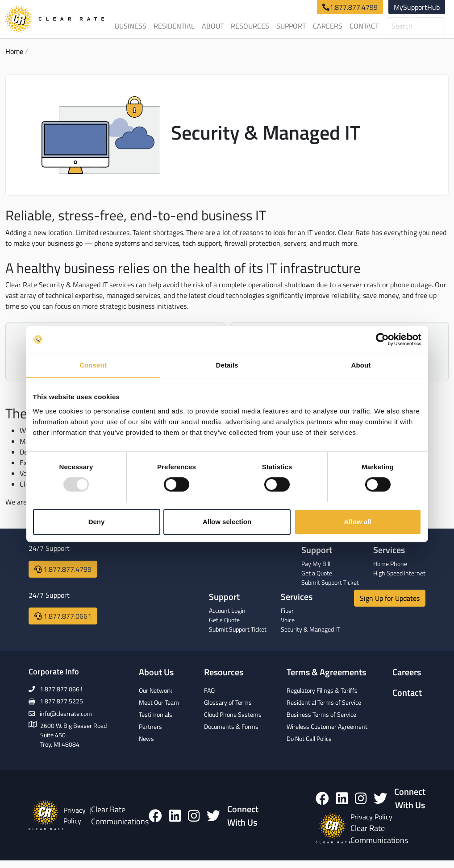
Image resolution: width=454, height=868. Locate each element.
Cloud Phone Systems (233, 714)
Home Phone (390, 564)
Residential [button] (174, 26)
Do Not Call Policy (309, 738)
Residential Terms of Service (324, 702)
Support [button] (291, 26)
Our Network (156, 690)
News (146, 738)
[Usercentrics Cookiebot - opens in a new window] (382, 339)
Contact (364, 26)
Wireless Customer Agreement (327, 726)
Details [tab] (227, 365)
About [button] (213, 26)
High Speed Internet (399, 573)
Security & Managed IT (310, 629)
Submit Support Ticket (330, 582)
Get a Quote (317, 573)
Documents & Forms (231, 726)
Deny (97, 522)
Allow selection (227, 522)
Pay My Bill (316, 564)
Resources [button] (250, 26)
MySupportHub (417, 7)
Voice (288, 620)
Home (14, 51)
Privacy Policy (75, 815)
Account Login (227, 610)
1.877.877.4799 (354, 7)
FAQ (209, 690)
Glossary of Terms (228, 702)
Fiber (287, 610)
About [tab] (361, 365)
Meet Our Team (159, 702)
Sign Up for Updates (390, 598)
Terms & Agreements (326, 672)
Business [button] (131, 26)
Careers (328, 26)
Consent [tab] (93, 365)
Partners (150, 726)
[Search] (415, 26)
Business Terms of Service (321, 714)
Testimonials (156, 714)
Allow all (358, 522)
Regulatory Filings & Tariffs (322, 690)
